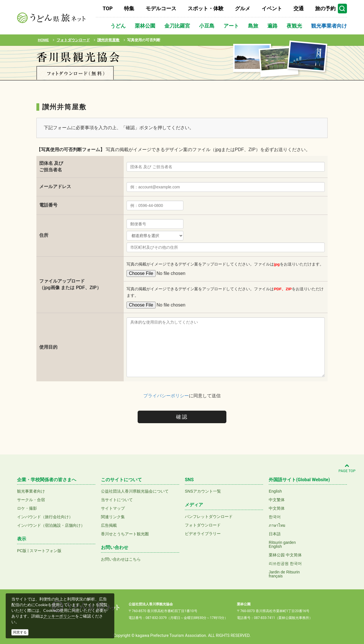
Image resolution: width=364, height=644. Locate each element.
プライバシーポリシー (166, 396)
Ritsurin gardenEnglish (282, 544)
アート (231, 26)
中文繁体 (277, 500)
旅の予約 (325, 8)
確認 (182, 417)
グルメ (243, 8)
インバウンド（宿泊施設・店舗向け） (51, 525)
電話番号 (48, 205)
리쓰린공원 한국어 (285, 563)
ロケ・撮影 (27, 508)
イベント (272, 8)
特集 (129, 8)
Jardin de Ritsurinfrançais (284, 574)
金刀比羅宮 (177, 26)
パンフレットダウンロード (209, 517)
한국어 (275, 517)
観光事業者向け (329, 26)
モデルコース (161, 8)
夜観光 (294, 26)
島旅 (253, 26)
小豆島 (207, 26)
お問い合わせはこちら (121, 559)
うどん (118, 26)
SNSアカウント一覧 (203, 491)
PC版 (22, 551)
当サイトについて (117, 500)
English (275, 491)
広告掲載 (109, 525)
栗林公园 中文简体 (285, 555)
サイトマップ (113, 508)
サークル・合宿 (31, 500)
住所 (44, 235)
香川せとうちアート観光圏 (125, 534)
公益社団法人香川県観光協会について (135, 491)
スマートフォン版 (45, 551)
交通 (299, 8)
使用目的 (48, 347)
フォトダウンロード (203, 525)
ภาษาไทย (277, 525)
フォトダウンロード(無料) (75, 73)
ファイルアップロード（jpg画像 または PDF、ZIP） (70, 284)
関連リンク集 (113, 517)
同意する (20, 632)
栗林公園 (145, 26)
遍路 (272, 26)
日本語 (275, 534)
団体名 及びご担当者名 (51, 166)
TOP (108, 8)
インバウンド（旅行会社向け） (45, 517)
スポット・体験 (206, 8)
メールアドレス (55, 187)
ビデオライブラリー (203, 534)
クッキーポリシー (59, 616)
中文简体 (277, 508)
